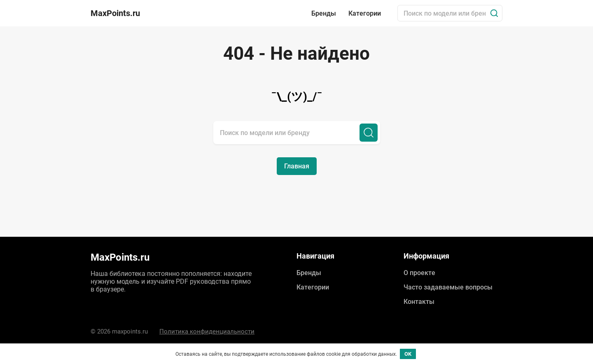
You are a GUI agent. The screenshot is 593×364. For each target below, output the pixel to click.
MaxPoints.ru (115, 13)
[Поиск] (494, 13)
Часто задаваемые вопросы (448, 287)
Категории (365, 13)
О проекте (419, 273)
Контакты (419, 302)
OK (408, 354)
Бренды (324, 13)
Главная (297, 166)
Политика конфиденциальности (207, 331)
